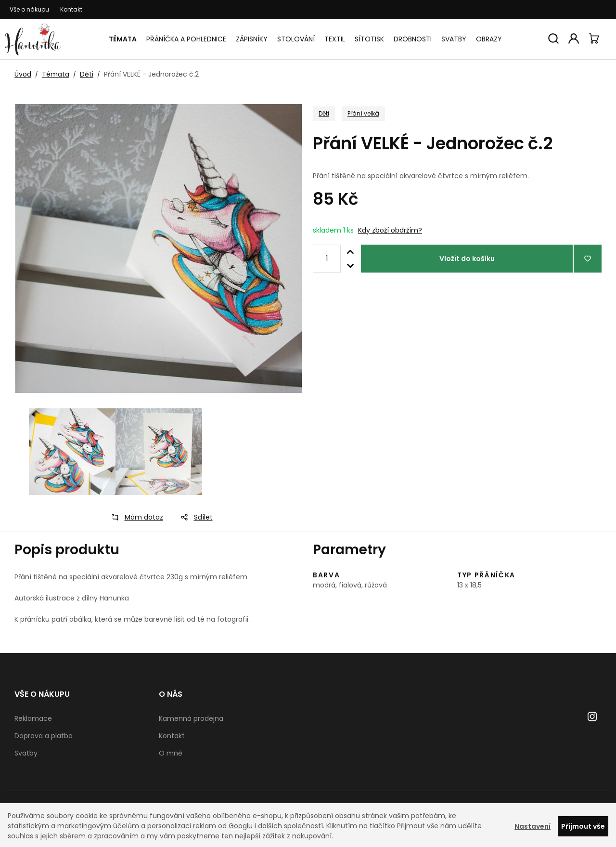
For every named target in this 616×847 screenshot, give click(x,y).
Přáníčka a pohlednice (186, 39)
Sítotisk (369, 39)
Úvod (23, 74)
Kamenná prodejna (191, 718)
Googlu (241, 826)
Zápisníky (252, 39)
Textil (335, 39)
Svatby (454, 39)
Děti (87, 74)
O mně (171, 753)
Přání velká (363, 113)
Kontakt (71, 9)
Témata (123, 39)
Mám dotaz (134, 517)
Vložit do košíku (467, 259)
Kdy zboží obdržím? (390, 230)
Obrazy (489, 39)
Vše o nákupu (29, 9)
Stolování (296, 39)
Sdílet (194, 517)
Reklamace (33, 718)
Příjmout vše (583, 826)
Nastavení (533, 826)
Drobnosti (413, 39)
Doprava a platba (44, 736)
